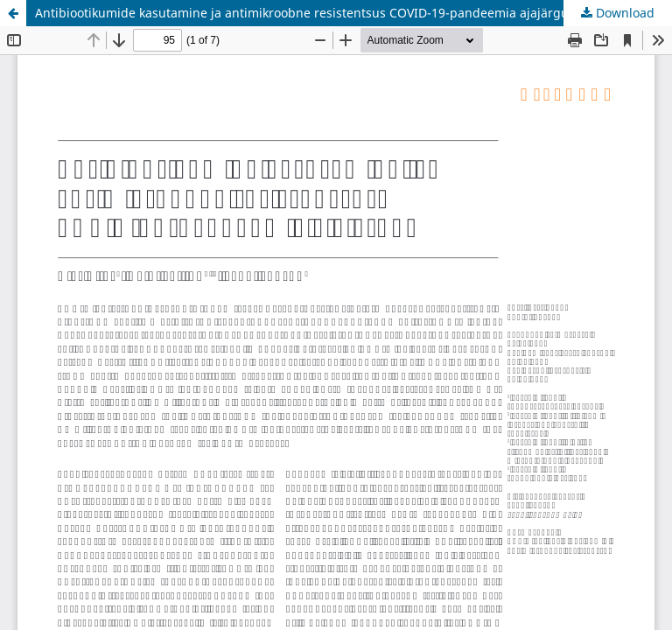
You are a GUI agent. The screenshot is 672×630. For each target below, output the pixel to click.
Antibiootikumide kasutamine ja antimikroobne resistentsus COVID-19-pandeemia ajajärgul (304, 13)
